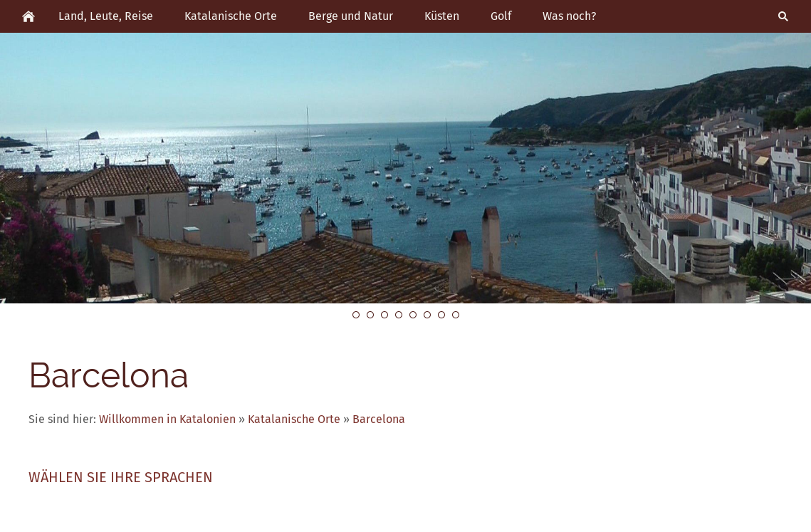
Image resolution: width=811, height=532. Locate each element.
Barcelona (379, 419)
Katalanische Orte (294, 419)
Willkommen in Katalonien (167, 419)
